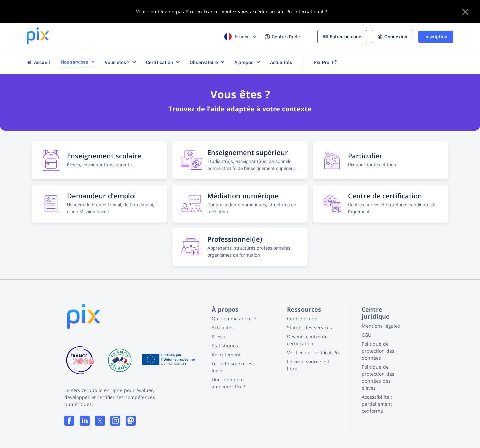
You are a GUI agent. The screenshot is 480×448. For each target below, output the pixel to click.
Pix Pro (325, 62)
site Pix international (300, 11)
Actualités (281, 62)
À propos (244, 62)
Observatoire (204, 62)
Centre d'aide (282, 37)
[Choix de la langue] (240, 37)
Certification (160, 62)
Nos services (74, 62)
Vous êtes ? (117, 62)
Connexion (392, 37)
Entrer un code (342, 37)
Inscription (436, 37)
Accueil (38, 62)
